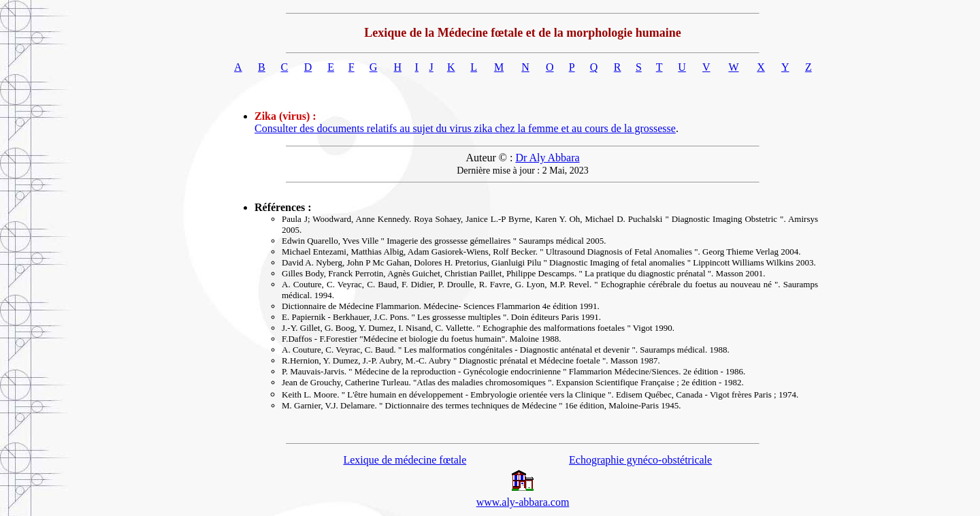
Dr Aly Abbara (547, 158)
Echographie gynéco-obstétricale (640, 460)
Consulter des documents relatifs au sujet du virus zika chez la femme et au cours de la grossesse (465, 128)
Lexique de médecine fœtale (405, 460)
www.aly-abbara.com (523, 502)
